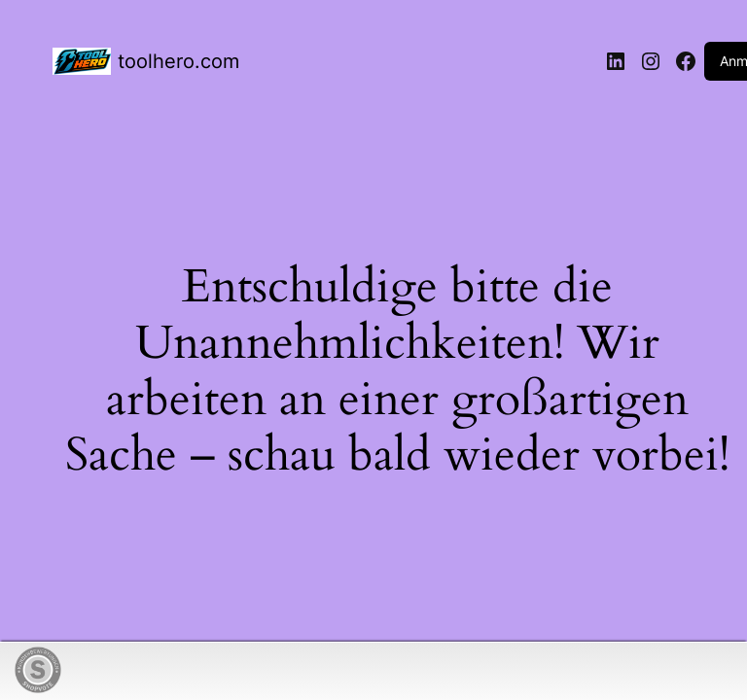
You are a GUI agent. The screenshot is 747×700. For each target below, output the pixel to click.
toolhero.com (178, 61)
